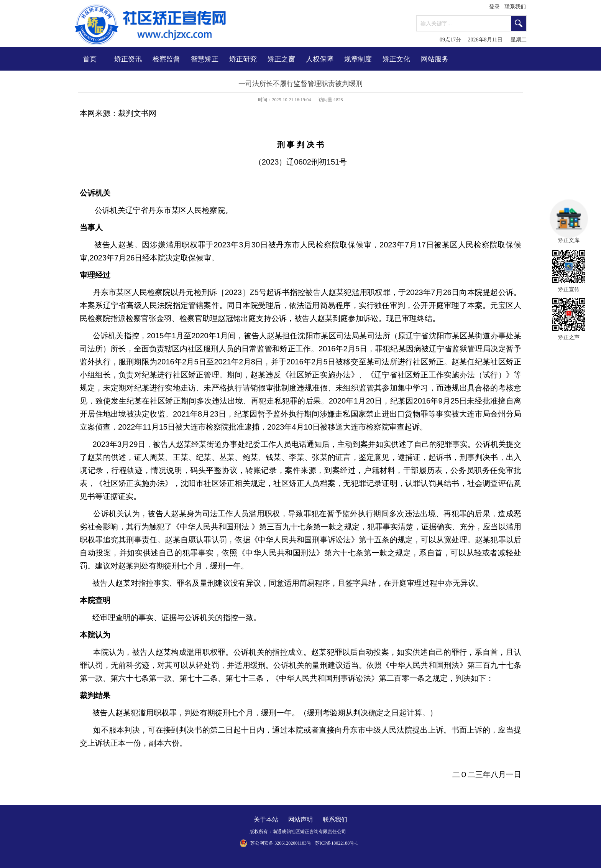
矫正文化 (396, 59)
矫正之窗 (281, 59)
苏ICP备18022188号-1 (337, 843)
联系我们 (515, 7)
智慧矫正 (205, 59)
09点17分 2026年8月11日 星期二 (483, 40)
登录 (494, 7)
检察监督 (166, 59)
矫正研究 (243, 59)
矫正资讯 (128, 59)
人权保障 (320, 59)
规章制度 (358, 59)
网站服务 (435, 59)
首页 (90, 59)
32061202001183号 (293, 843)
